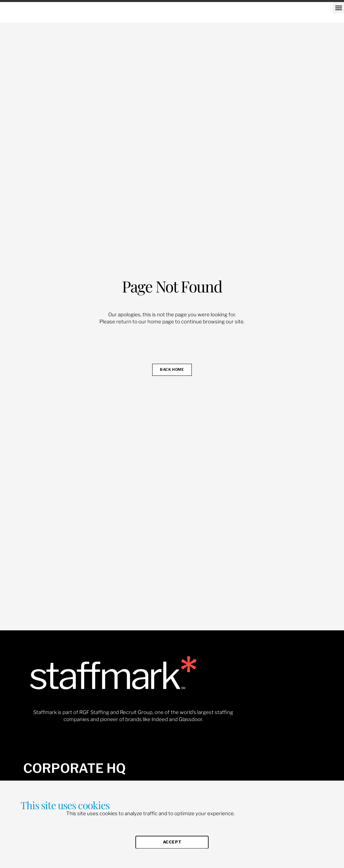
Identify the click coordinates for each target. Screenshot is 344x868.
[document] (172, 434)
